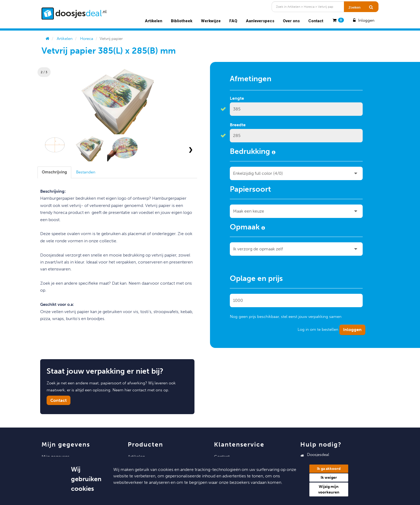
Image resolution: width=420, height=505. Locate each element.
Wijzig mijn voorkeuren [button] (329, 489)
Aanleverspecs (260, 21)
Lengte (237, 98)
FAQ (233, 21)
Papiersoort (250, 190)
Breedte (238, 125)
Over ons (291, 21)
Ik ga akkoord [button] (329, 469)
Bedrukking (253, 152)
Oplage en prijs (256, 279)
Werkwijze (211, 21)
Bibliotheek (182, 21)
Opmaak (247, 228)
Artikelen (154, 21)
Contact (316, 21)
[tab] (54, 172)
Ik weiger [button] (329, 478)
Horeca (87, 39)
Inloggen (363, 20)
